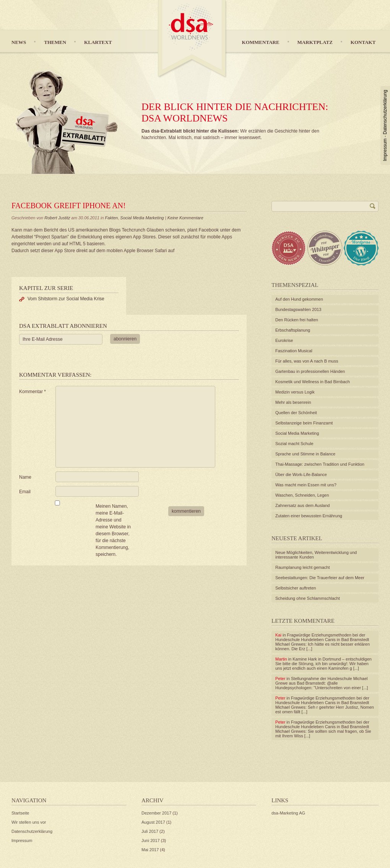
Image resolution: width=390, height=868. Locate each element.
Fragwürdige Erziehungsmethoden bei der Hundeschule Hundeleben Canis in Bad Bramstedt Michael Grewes (322, 640)
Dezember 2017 (156, 813)
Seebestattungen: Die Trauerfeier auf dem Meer (320, 578)
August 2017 (153, 822)
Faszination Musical (294, 351)
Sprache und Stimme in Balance (305, 454)
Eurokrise (284, 340)
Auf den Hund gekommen (299, 299)
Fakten (112, 218)
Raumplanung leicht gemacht (302, 567)
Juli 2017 (150, 831)
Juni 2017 (151, 840)
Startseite (20, 813)
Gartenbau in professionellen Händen (310, 371)
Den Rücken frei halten (297, 320)
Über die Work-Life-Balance (301, 474)
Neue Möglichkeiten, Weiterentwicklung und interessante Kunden (316, 555)
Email (25, 492)
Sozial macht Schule (294, 444)
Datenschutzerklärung (385, 112)
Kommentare (261, 42)
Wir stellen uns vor (29, 822)
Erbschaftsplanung (293, 330)
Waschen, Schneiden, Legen (302, 495)
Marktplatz (315, 42)
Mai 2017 (150, 850)
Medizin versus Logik (295, 392)
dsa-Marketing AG (288, 813)
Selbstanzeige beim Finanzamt (304, 423)
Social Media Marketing (142, 218)
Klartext (98, 42)
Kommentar (32, 392)
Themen (55, 42)
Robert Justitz (57, 218)
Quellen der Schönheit (296, 413)
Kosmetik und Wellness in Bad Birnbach (313, 382)
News (19, 42)
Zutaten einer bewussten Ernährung (309, 516)
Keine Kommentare (185, 218)
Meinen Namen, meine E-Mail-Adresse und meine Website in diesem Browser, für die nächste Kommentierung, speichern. (113, 530)
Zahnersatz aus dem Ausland (302, 505)
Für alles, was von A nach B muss (307, 361)
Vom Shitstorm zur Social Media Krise (66, 299)
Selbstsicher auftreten (296, 588)
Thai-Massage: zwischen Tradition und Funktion (320, 464)
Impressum (385, 150)
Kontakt (363, 42)
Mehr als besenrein (293, 402)
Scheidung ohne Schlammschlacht (308, 598)
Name (25, 477)
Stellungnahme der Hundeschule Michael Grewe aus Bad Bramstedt (322, 681)
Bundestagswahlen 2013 (298, 309)
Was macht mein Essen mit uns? (306, 485)
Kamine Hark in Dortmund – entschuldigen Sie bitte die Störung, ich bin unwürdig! (323, 661)
